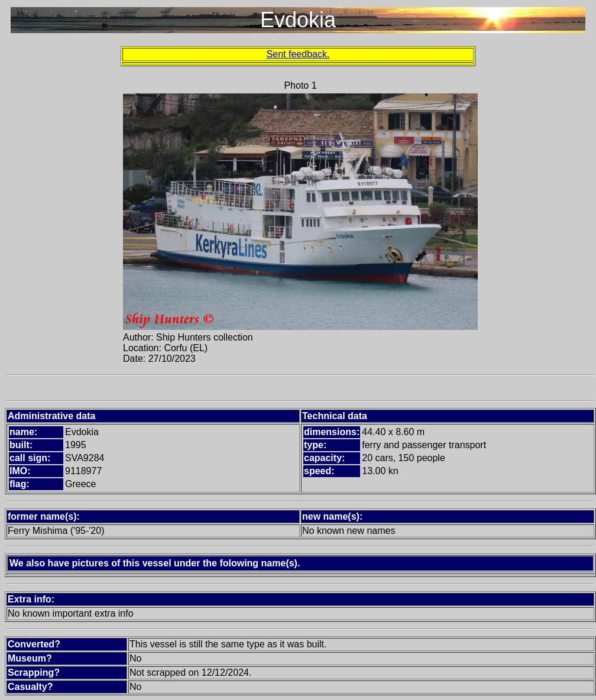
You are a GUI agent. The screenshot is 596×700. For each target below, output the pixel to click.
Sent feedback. (298, 54)
